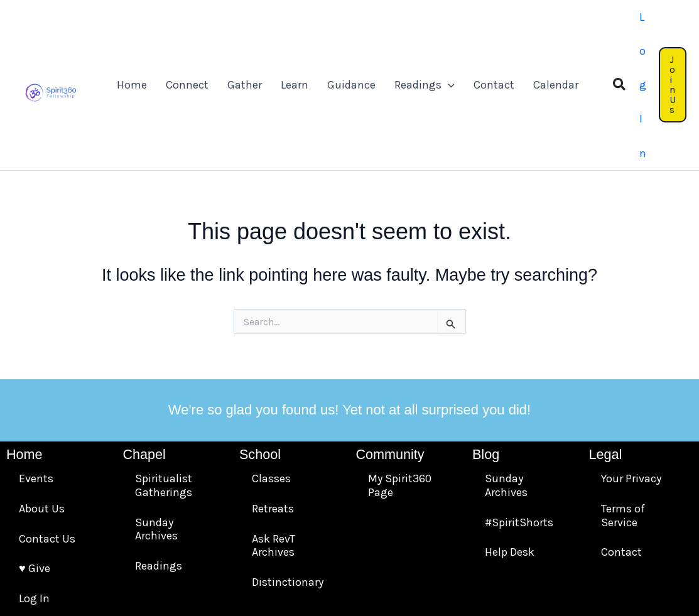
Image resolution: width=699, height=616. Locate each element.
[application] (441, 31)
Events (36, 372)
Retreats (273, 401)
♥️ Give (35, 461)
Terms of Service (623, 408)
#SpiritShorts (519, 415)
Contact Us (47, 431)
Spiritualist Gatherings (164, 379)
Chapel (144, 347)
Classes (271, 372)
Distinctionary (288, 475)
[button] (597, 32)
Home (24, 347)
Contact (621, 445)
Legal (605, 347)
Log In (34, 491)
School (260, 347)
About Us (42, 401)
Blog (486, 347)
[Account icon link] (627, 31)
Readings (159, 458)
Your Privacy (631, 372)
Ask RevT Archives (274, 438)
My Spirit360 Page (400, 379)
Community (390, 347)
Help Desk (510, 445)
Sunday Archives (156, 422)
